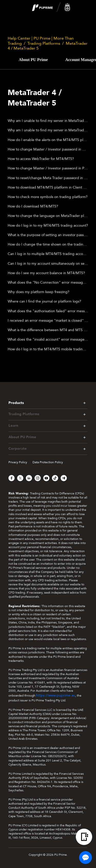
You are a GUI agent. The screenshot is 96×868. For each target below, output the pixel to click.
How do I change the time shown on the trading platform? (48, 244)
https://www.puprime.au (56, 695)
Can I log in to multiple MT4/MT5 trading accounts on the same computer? (48, 254)
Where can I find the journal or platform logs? (44, 301)
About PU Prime (33, 60)
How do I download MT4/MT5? (33, 206)
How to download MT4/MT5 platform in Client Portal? (48, 187)
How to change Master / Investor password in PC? (48, 168)
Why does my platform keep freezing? (39, 292)
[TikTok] (55, 478)
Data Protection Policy (48, 462)
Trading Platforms (44, 43)
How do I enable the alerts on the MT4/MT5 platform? (48, 140)
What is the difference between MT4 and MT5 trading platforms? (48, 330)
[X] (20, 478)
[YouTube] (46, 478)
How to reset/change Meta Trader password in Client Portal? (48, 178)
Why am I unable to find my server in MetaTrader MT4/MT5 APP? (48, 121)
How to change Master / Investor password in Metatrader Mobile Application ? (48, 149)
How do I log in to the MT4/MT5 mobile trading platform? (48, 349)
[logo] (51, 7)
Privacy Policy (18, 462)
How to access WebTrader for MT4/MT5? (41, 159)
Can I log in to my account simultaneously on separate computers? (48, 264)
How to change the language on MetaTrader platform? (48, 216)
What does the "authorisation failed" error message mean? (48, 311)
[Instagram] (38, 478)
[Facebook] (12, 478)
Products (16, 403)
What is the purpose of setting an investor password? (48, 235)
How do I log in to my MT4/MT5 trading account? (48, 225)
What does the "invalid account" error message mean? (48, 339)
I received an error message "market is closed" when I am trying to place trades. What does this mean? (48, 321)
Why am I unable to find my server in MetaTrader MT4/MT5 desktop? (48, 130)
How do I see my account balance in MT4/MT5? (46, 273)
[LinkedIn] (29, 478)
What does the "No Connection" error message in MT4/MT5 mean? (48, 282)
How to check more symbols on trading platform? (48, 197)
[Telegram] (64, 478)
